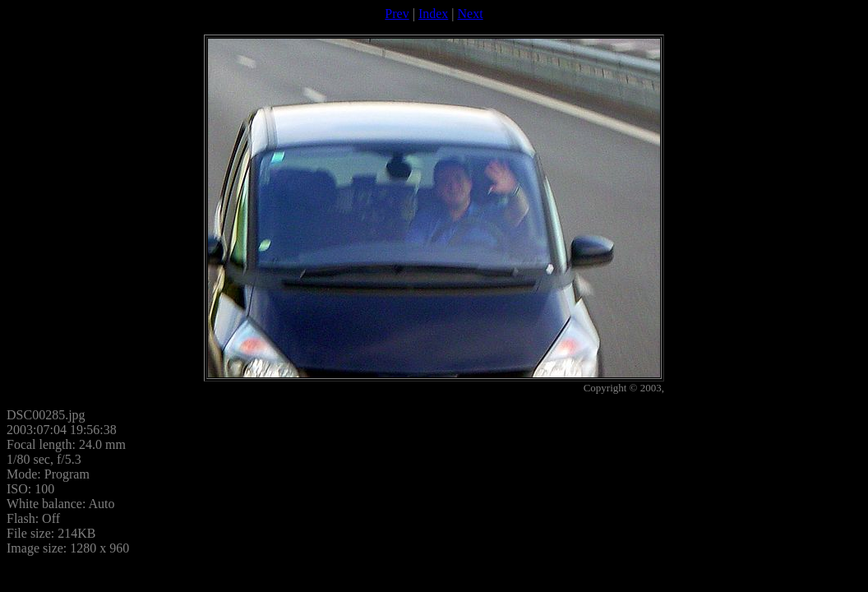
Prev (397, 14)
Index (433, 14)
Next (471, 14)
